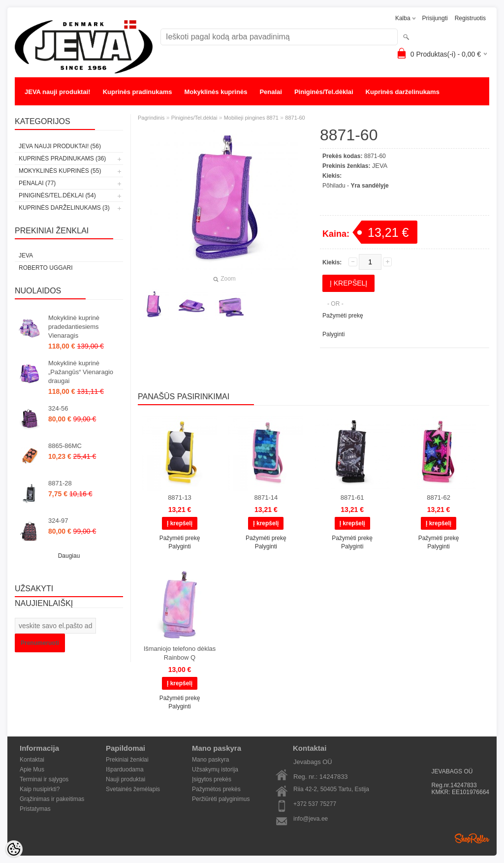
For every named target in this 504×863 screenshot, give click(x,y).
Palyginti (333, 334)
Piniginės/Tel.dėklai (324, 92)
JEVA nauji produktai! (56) (60, 146)
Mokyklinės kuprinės (216, 92)
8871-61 (352, 497)
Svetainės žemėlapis (133, 789)
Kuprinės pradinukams (138, 92)
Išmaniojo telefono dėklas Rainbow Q (180, 653)
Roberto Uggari (46, 268)
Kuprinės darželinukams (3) (64, 208)
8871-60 (295, 118)
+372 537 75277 (315, 804)
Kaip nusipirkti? (40, 789)
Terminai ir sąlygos (44, 779)
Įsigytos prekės (212, 779)
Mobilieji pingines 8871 (251, 118)
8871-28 (60, 483)
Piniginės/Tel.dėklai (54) (57, 195)
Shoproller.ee (472, 838)
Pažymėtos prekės (216, 789)
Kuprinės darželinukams (403, 92)
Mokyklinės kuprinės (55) (60, 171)
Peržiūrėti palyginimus (221, 799)
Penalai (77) (37, 183)
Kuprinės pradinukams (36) (62, 159)
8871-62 (439, 497)
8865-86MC (65, 446)
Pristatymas (35, 809)
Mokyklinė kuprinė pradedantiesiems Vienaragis (74, 327)
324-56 (58, 408)
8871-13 (180, 497)
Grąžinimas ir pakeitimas (52, 799)
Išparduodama (125, 769)
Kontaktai (32, 760)
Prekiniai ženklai (127, 760)
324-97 (58, 521)
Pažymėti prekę (343, 316)
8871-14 (266, 497)
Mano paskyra (210, 760)
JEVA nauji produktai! (58, 92)
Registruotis (470, 18)
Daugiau (69, 556)
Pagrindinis (151, 118)
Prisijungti (435, 18)
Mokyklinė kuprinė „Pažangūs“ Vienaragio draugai (81, 372)
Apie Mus (32, 769)
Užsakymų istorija (215, 769)
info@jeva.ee (311, 819)
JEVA (26, 256)
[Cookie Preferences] (14, 849)
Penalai (271, 92)
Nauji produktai (126, 779)
